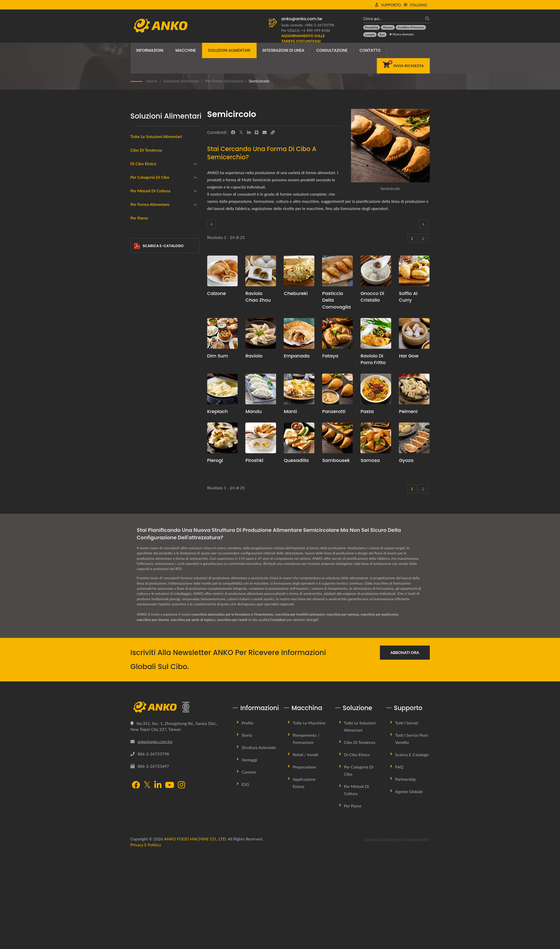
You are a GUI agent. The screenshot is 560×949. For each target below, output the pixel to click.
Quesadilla (296, 460)
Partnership (406, 875)
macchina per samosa (346, 711)
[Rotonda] (138, 456)
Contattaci (281, 716)
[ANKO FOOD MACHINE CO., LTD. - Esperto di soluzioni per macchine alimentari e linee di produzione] (161, 24)
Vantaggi (250, 856)
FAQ (399, 863)
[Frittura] (138, 420)
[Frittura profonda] (138, 358)
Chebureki (296, 293)
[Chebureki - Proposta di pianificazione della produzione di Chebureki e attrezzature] (299, 271)
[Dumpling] (372, 27)
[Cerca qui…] (393, 18)
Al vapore (146, 371)
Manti (290, 411)
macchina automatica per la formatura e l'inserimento (234, 711)
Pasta (367, 411)
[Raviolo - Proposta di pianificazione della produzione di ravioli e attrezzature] (261, 333)
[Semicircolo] (138, 518)
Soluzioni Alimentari (229, 50)
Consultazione (332, 50)
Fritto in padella (151, 383)
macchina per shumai (153, 716)
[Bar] (138, 530)
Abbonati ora (405, 749)
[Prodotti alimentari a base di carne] (138, 284)
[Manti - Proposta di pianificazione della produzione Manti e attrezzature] (299, 389)
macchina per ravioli (234, 716)
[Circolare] (138, 469)
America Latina (151, 224)
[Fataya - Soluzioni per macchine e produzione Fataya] (337, 333)
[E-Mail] (265, 132)
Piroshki (254, 460)
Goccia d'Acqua (155, 494)
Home (152, 81)
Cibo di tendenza (146, 150)
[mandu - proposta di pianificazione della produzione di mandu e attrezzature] (261, 389)
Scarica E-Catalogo (159, 585)
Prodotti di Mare (152, 273)
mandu (254, 411)
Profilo (248, 819)
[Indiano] (138, 186)
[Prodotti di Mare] (138, 272)
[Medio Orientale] (138, 198)
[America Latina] (138, 223)
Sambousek (336, 460)
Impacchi (146, 260)
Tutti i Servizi (407, 819)
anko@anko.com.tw (302, 19)
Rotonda (149, 458)
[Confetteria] (138, 334)
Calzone (217, 293)
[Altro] (138, 542)
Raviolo (254, 356)
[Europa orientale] (138, 210)
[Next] (423, 224)
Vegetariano (148, 310)
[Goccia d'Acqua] (138, 493)
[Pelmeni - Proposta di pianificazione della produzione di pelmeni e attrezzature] (414, 389)
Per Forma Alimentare (224, 81)
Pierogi (215, 460)
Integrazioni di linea (283, 50)
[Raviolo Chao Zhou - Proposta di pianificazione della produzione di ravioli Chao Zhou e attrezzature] (261, 271)
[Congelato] (138, 247)
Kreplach (218, 411)
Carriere (249, 868)
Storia (247, 831)
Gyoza (406, 460)
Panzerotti (334, 411)
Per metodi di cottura (150, 348)
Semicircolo (259, 81)
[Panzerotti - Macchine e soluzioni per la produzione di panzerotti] (337, 389)
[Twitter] (241, 132)
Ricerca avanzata (401, 34)
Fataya (330, 356)
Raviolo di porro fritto (373, 359)
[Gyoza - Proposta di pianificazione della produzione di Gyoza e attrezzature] (414, 438)
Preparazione (305, 863)
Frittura (145, 420)
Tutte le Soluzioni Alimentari (360, 823)
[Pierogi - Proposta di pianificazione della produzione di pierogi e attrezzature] (223, 438)
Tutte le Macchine (309, 819)
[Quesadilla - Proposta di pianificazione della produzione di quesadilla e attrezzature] (299, 438)
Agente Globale (409, 888)
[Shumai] (388, 27)
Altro (143, 543)
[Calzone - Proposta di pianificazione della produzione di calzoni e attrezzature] (223, 271)
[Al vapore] (138, 370)
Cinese (144, 174)
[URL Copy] (273, 132)
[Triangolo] (138, 505)
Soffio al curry (408, 297)
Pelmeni (408, 411)
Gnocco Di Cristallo (372, 297)
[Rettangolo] (138, 481)
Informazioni (150, 50)
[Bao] (382, 35)
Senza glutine (150, 297)
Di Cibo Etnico (143, 164)
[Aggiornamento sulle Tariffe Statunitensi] (310, 38)
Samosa (370, 460)
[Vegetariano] (138, 309)
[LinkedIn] (249, 132)
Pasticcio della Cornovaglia (336, 300)
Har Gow (409, 356)
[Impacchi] (138, 260)
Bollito (144, 396)
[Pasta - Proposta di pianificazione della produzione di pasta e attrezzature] (376, 389)
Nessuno (146, 433)
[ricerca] (426, 18)
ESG (246, 881)
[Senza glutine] (138, 297)
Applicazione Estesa (304, 879)
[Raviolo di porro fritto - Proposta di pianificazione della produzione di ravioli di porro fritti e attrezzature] (376, 333)
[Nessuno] (138, 432)
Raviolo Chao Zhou (258, 297)
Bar (145, 531)
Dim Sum (218, 356)
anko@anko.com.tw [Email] (155, 838)
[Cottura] (138, 407)
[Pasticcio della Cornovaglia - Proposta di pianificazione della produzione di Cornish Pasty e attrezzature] (337, 271)
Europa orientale (152, 211)
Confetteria (148, 334)
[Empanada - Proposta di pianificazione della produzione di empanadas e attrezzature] (299, 333)
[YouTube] (170, 881)
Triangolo (150, 507)
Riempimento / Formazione (306, 835)
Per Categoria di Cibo (150, 237)
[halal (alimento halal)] (138, 321)
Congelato (147, 248)
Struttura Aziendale (259, 844)
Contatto (370, 50)
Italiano (419, 5)
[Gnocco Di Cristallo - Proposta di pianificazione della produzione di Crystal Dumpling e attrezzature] (376, 271)
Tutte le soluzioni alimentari (156, 136)
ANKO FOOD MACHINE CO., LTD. (195, 935)
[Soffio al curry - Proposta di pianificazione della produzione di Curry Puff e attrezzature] (414, 271)
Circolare (149, 470)
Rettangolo (151, 482)
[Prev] (212, 224)
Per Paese (139, 557)
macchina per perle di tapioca (194, 716)
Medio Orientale (152, 199)
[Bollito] (138, 395)
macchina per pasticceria (384, 711)
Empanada (297, 356)
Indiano (145, 187)
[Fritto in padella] (138, 383)
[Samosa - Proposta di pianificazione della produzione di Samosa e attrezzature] (376, 438)
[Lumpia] (370, 35)
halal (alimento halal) (156, 322)
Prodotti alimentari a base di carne (167, 285)
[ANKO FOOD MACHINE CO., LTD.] (178, 804)
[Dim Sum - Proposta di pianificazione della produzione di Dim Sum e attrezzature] (223, 333)
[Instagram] (181, 881)
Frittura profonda (152, 359)
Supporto (391, 5)
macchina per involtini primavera (303, 711)
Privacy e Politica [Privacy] (146, 941)
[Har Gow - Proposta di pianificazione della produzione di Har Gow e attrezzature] (414, 333)
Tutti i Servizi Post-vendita (412, 835)
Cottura (145, 408)
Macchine (186, 50)
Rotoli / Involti (306, 851)
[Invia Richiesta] (403, 66)
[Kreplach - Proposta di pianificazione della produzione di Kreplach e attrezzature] (223, 389)
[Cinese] (138, 174)
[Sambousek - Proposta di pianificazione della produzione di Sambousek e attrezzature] (337, 438)
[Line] (257, 132)
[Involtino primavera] (411, 27)
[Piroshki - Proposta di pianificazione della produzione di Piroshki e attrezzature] (261, 438)
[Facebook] (233, 132)
